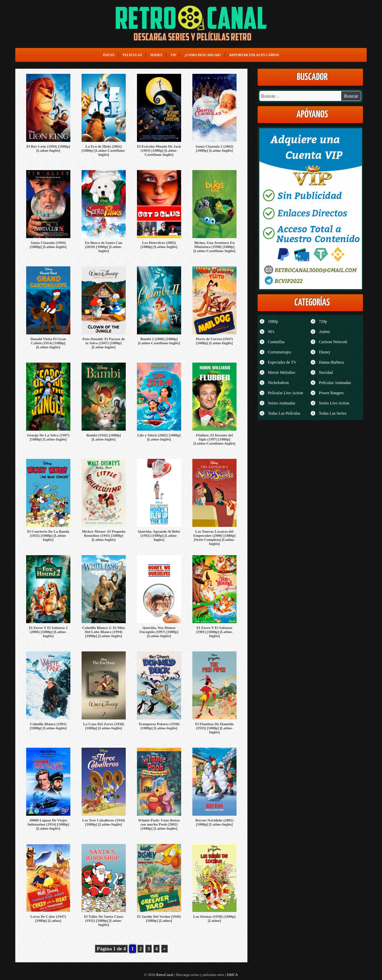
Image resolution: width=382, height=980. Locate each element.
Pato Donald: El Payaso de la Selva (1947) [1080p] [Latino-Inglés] (103, 343)
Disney (325, 352)
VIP (173, 55)
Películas (132, 55)
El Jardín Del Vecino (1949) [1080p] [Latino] (159, 918)
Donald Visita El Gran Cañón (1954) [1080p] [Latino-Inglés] (48, 343)
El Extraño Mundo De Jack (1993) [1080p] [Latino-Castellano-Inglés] (159, 150)
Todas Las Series (333, 413)
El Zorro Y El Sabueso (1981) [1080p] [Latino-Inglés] (214, 632)
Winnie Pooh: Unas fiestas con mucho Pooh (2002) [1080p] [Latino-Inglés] (159, 824)
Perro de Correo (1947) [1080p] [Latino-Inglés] (214, 341)
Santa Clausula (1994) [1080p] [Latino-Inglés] (48, 245)
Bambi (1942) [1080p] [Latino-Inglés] (103, 437)
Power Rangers (331, 393)
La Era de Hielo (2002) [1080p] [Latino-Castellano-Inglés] (104, 150)
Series (156, 55)
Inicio (109, 55)
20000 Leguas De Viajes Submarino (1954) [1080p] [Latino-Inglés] (48, 824)
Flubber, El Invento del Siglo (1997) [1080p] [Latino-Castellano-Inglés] (214, 439)
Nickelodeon (278, 383)
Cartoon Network (333, 342)
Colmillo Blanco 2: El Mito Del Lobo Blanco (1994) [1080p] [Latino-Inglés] (104, 632)
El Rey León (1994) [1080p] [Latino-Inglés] (48, 148)
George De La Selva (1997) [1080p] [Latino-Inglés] (48, 437)
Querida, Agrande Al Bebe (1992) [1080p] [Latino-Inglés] (159, 535)
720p (323, 321)
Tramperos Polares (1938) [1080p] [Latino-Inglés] (159, 726)
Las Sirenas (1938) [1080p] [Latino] (214, 918)
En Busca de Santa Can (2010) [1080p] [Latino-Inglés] (104, 247)
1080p (273, 321)
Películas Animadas (335, 383)
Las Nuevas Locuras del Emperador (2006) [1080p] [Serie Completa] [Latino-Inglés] (214, 537)
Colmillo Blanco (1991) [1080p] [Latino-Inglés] (48, 726)
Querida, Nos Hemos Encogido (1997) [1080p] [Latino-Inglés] (159, 632)
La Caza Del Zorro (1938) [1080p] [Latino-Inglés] (103, 726)
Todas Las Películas (284, 413)
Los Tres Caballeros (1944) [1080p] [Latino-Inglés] (103, 822)
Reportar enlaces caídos (254, 55)
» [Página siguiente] (164, 949)
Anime (324, 332)
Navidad (326, 372)
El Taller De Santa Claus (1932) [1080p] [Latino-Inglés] (103, 920)
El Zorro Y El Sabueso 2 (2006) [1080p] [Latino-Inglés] (48, 632)
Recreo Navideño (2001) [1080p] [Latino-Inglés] (214, 822)
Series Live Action (334, 403)
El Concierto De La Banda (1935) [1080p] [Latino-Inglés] (48, 535)
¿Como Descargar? (203, 55)
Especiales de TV (282, 362)
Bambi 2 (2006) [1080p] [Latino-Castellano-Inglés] (159, 341)
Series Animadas (281, 403)
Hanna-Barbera (331, 362)
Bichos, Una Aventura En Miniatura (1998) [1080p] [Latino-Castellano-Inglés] (214, 247)
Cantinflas (276, 342)
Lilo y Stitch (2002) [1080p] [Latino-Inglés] (159, 437)
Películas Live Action (285, 393)
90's (271, 332)
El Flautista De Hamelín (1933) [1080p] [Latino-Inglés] (214, 728)
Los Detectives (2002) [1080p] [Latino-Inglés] (159, 245)
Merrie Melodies (281, 372)
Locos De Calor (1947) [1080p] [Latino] (48, 918)
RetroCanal (165, 975)
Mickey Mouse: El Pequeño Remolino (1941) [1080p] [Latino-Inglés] (103, 535)
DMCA (232, 975)
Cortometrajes (279, 352)
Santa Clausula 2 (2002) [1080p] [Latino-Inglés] (214, 148)
